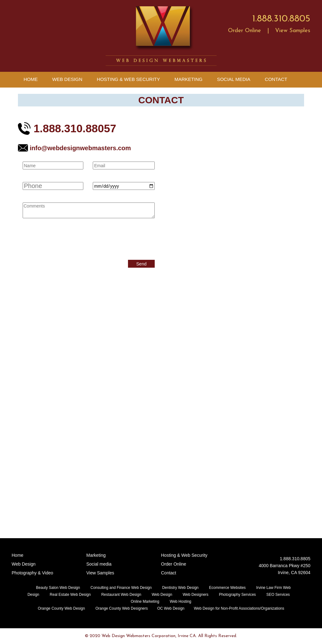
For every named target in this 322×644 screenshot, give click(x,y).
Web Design (67, 79)
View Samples (293, 31)
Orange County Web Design (61, 608)
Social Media (234, 79)
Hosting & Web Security (128, 79)
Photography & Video (32, 573)
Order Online (244, 31)
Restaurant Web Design (121, 595)
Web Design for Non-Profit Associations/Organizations (239, 608)
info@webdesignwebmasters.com (74, 148)
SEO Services (278, 595)
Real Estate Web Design (70, 595)
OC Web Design (171, 608)
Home (31, 79)
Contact (276, 79)
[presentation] (70, 238)
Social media (99, 564)
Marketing (189, 79)
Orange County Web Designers (122, 608)
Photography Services (237, 595)
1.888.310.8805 (281, 19)
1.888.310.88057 (67, 128)
